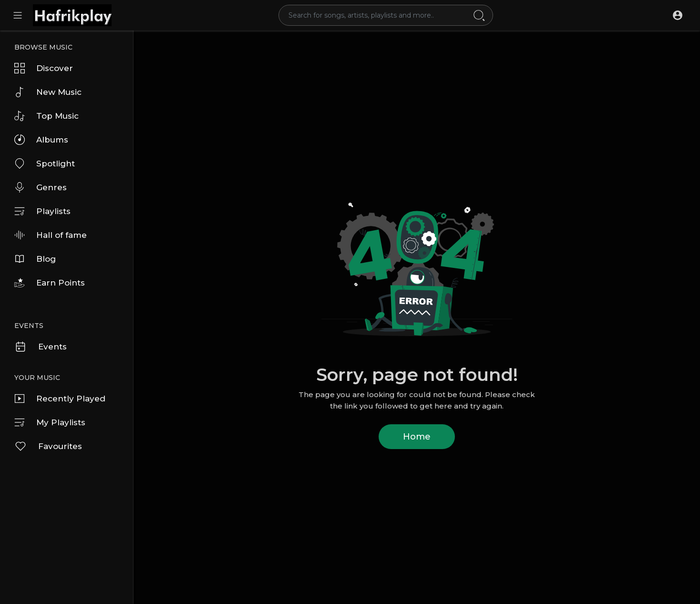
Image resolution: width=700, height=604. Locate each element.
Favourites (48, 446)
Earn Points (50, 283)
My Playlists (50, 422)
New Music (48, 92)
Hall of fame (51, 235)
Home (417, 437)
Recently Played (60, 399)
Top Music (46, 116)
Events (41, 347)
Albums (41, 140)
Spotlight (45, 164)
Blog (35, 259)
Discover (44, 68)
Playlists (42, 211)
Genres (41, 187)
